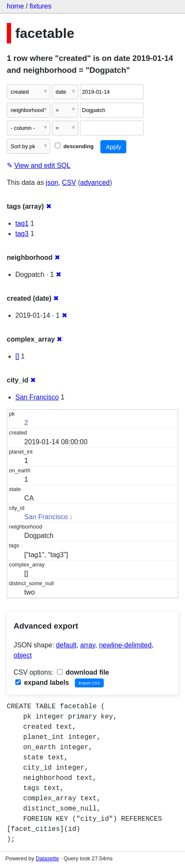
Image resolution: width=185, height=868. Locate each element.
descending (74, 146)
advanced (95, 183)
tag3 (22, 234)
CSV (69, 183)
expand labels (42, 683)
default (66, 645)
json (52, 183)
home (15, 6)
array (88, 645)
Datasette (47, 858)
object (23, 655)
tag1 (22, 223)
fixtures (40, 6)
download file (83, 672)
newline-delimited (125, 645)
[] (17, 356)
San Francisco (37, 397)
